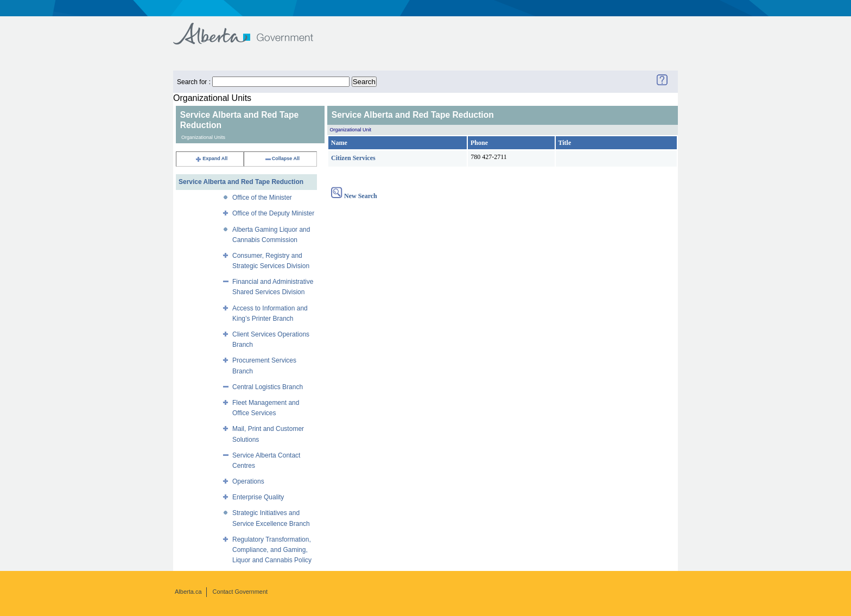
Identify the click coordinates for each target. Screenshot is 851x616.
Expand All (211, 158)
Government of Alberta (252, 28)
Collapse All (282, 158)
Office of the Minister (262, 198)
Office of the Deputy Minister (273, 213)
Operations (248, 481)
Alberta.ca (188, 592)
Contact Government (240, 592)
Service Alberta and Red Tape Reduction (241, 182)
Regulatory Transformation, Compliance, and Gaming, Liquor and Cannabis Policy (272, 550)
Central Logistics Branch (268, 387)
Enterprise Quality (258, 497)
